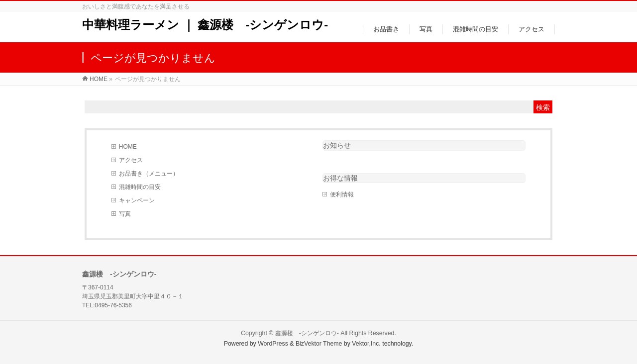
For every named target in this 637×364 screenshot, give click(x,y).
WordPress (273, 344)
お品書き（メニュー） (149, 174)
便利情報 (342, 194)
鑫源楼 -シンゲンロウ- (307, 333)
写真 (125, 214)
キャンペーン (137, 200)
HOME (128, 147)
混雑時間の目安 (140, 187)
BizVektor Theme (319, 344)
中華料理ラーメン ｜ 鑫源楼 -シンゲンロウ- (205, 25)
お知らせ (337, 145)
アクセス (131, 160)
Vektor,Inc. (366, 344)
